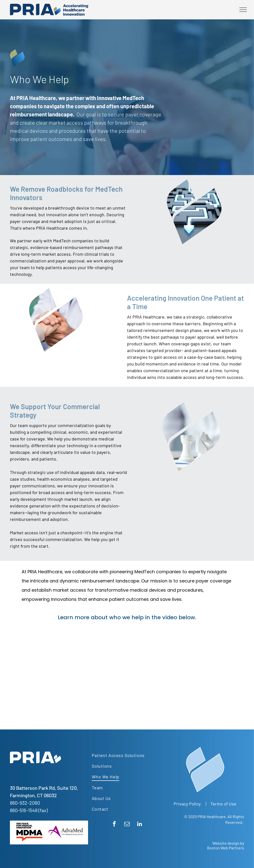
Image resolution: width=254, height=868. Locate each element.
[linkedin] (140, 825)
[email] (127, 825)
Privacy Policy (187, 804)
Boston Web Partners (226, 848)
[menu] (243, 10)
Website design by (228, 843)
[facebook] (114, 825)
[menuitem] (125, 755)
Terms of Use (223, 804)
